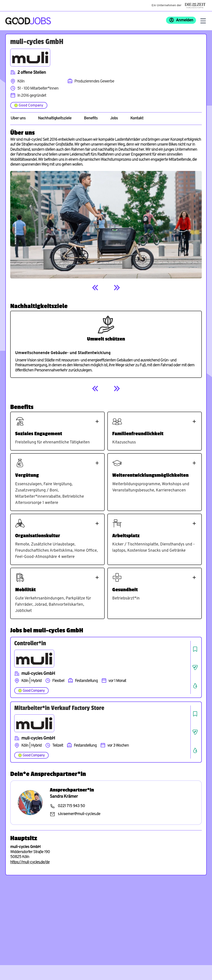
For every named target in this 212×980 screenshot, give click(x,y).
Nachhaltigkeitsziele (55, 118)
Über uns (18, 118)
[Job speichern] (195, 649)
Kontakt (137, 118)
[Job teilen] (195, 667)
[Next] (117, 288)
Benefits (91, 118)
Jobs (114, 118)
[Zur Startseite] (28, 21)
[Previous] (95, 288)
